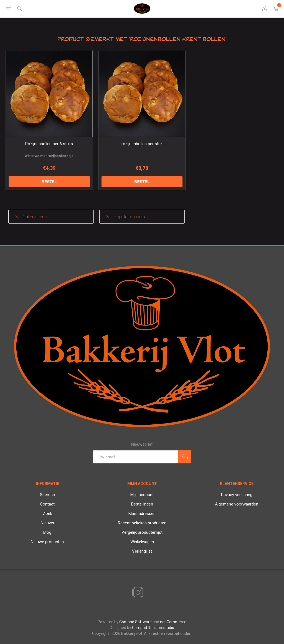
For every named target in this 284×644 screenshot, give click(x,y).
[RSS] (147, 593)
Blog (47, 532)
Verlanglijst (142, 551)
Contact (47, 504)
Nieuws (47, 523)
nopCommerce (173, 622)
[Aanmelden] (136, 457)
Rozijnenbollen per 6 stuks (49, 144)
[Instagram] (137, 593)
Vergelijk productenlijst (142, 532)
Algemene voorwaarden (237, 504)
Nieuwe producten (47, 542)
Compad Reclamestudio (153, 628)
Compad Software (135, 622)
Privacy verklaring (237, 495)
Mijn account (142, 495)
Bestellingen (142, 504)
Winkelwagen (142, 542)
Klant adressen (142, 514)
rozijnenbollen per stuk (142, 144)
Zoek (47, 514)
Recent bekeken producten (142, 523)
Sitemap (47, 495)
